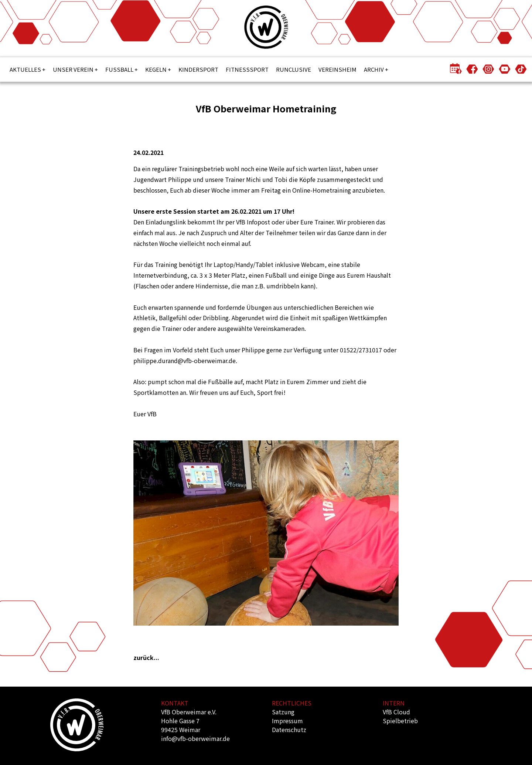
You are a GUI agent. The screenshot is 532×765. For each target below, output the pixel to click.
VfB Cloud (396, 712)
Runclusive (294, 69)
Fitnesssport (247, 69)
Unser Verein (73, 69)
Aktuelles (25, 69)
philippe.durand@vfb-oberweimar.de (185, 361)
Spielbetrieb (400, 721)
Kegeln (156, 69)
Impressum (287, 721)
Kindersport (198, 69)
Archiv (374, 69)
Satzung (283, 712)
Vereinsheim (337, 69)
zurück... (146, 657)
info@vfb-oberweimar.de (195, 738)
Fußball (119, 69)
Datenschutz (289, 730)
